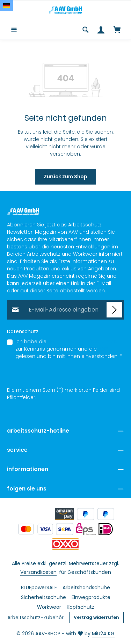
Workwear (49, 607)
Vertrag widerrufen (96, 617)
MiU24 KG (103, 634)
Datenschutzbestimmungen (83, 342)
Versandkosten (38, 572)
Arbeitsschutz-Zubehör (35, 617)
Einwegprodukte (91, 597)
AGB (103, 349)
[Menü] (14, 30)
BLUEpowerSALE (39, 587)
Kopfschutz (81, 607)
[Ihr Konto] (101, 30)
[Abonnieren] (114, 310)
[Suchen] (86, 30)
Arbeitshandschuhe (86, 587)
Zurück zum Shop (65, 177)
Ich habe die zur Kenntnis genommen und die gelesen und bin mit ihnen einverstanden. (69, 349)
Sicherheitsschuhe (43, 597)
